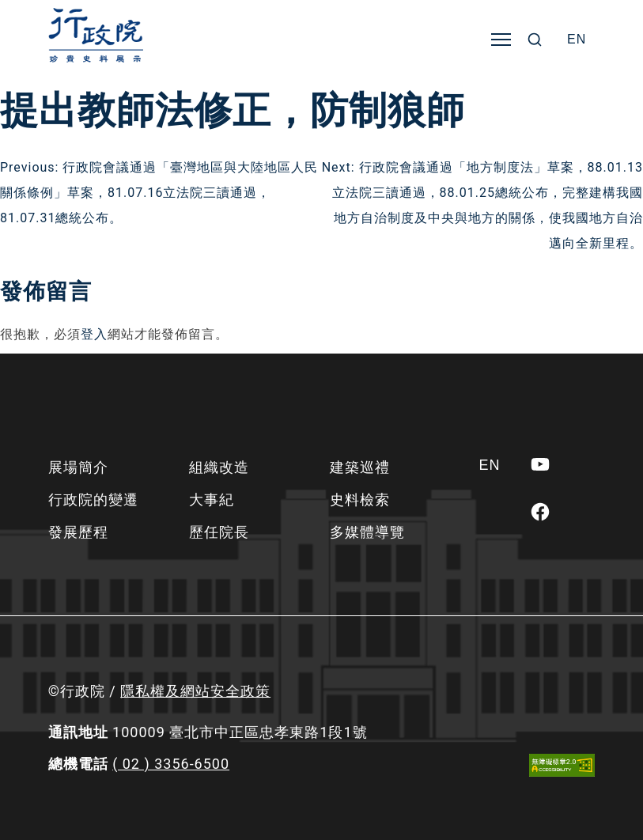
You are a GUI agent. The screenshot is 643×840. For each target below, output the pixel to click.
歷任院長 (219, 532)
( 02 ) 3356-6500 (171, 764)
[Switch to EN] (577, 40)
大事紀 (212, 499)
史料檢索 (360, 499)
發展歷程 (78, 532)
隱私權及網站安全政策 (195, 691)
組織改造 (219, 467)
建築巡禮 (360, 467)
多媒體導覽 (367, 532)
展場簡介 (78, 467)
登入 (94, 334)
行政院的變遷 (93, 499)
